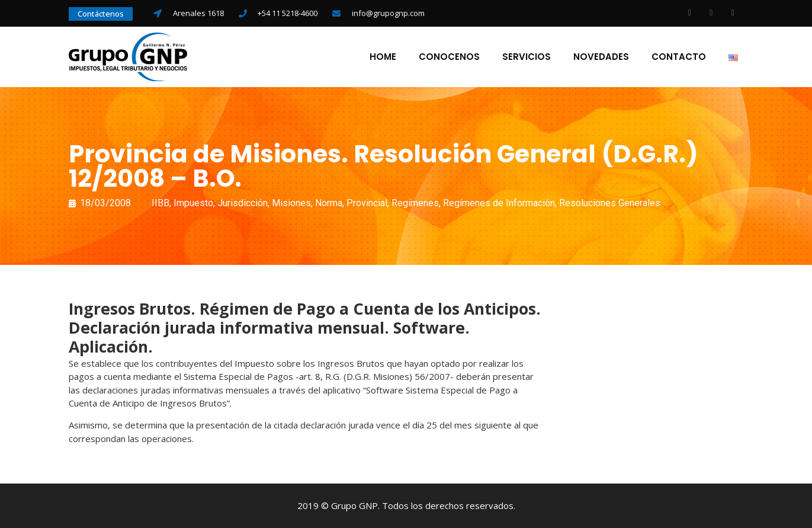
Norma (329, 203)
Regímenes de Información (499, 203)
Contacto (679, 57)
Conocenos (449, 57)
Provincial (367, 203)
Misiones (291, 203)
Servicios (527, 57)
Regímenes (415, 203)
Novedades (601, 57)
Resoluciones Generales (610, 203)
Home (383, 57)
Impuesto (193, 203)
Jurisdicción (243, 203)
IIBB (161, 203)
